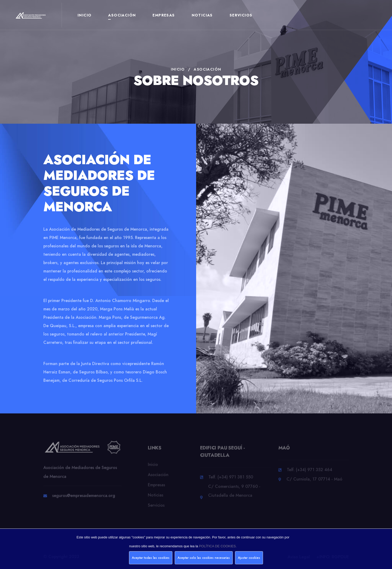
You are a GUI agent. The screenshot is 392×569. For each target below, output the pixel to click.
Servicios (241, 15)
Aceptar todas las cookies (151, 558)
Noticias (202, 15)
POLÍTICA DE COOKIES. (218, 546)
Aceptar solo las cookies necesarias (204, 558)
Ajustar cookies (249, 558)
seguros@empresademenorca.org (84, 498)
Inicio (84, 15)
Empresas (164, 15)
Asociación (122, 15)
